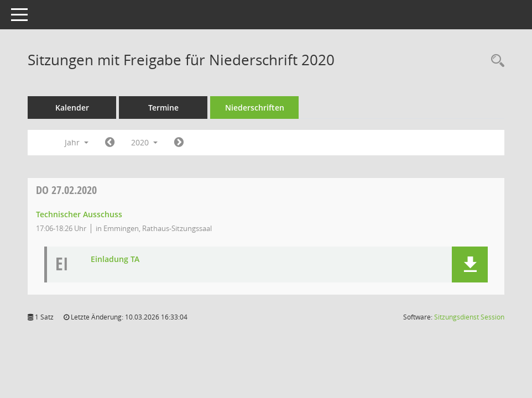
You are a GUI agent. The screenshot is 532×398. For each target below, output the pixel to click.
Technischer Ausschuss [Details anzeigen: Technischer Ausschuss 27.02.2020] (79, 214)
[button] (470, 265)
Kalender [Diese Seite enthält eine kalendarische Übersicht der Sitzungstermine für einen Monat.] (72, 108)
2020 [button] (144, 142)
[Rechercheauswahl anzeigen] (495, 61)
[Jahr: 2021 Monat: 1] (179, 143)
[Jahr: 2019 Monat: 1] (110, 143)
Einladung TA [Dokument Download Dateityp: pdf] (115, 260)
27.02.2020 (66, 190)
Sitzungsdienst (469, 317)
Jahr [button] (77, 142)
